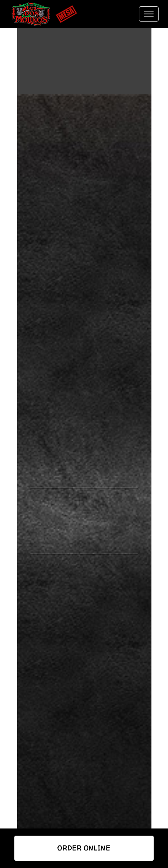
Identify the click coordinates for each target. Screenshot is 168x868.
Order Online (84, 848)
